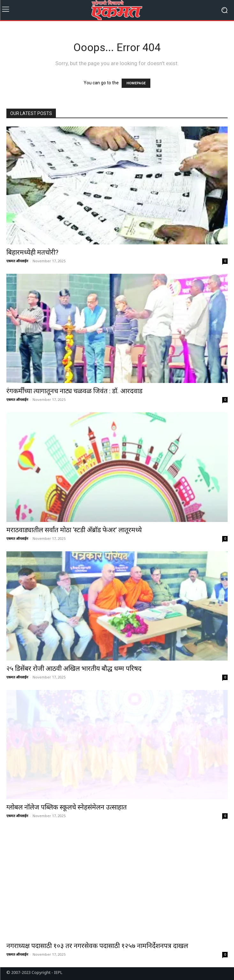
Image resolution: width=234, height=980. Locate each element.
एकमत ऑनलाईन (17, 261)
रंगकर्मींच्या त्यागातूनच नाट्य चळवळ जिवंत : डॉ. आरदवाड (74, 391)
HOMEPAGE (136, 83)
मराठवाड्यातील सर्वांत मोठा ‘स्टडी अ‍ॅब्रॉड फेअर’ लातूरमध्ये (74, 530)
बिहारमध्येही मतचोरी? (32, 252)
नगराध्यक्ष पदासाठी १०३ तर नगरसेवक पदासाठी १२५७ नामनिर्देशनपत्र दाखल (98, 946)
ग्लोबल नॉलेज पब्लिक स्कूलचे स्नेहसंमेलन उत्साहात (67, 807)
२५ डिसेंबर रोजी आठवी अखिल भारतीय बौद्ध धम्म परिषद (75, 669)
